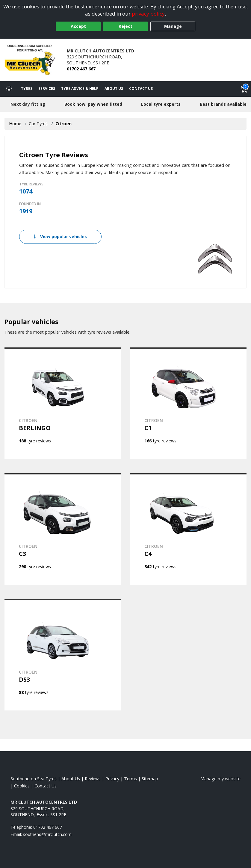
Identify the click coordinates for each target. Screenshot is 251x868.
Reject (125, 26)
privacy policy (148, 14)
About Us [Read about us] (71, 779)
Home (15, 124)
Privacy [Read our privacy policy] (112, 779)
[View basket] (244, 89)
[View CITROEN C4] (188, 529)
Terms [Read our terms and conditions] (130, 779)
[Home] (9, 89)
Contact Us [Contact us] (141, 89)
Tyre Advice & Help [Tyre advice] (80, 89)
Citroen (63, 124)
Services (47, 89)
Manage (173, 26)
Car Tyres (38, 124)
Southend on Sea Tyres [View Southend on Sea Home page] (34, 779)
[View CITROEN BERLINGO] (63, 403)
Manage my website (220, 779)
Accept (78, 26)
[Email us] (47, 834)
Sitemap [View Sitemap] (150, 779)
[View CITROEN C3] (63, 529)
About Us (114, 89)
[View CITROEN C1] (188, 403)
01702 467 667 (81, 69)
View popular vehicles (60, 236)
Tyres (27, 89)
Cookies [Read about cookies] (22, 786)
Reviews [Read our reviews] (93, 779)
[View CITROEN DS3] (63, 655)
